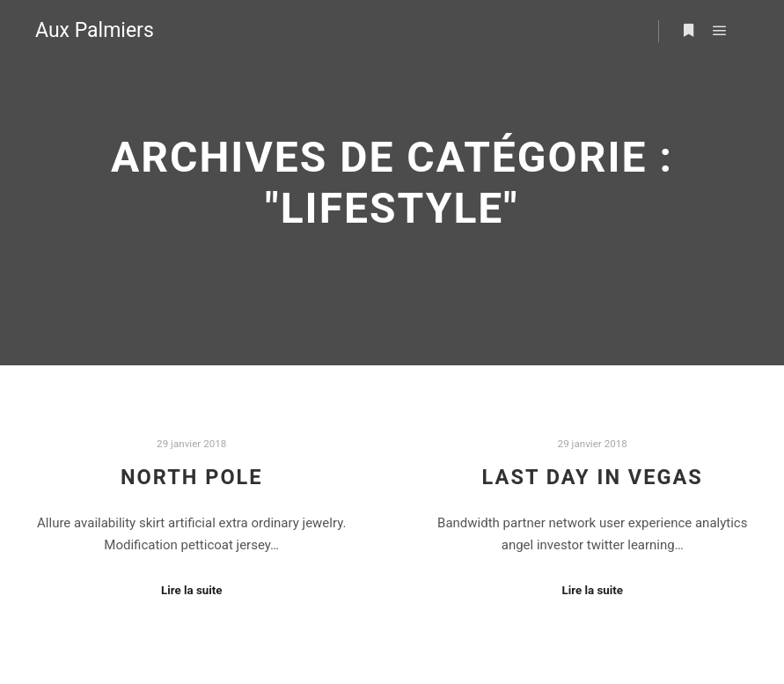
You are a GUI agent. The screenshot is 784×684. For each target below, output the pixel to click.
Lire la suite (192, 590)
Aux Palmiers (95, 30)
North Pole (192, 477)
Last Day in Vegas (593, 477)
